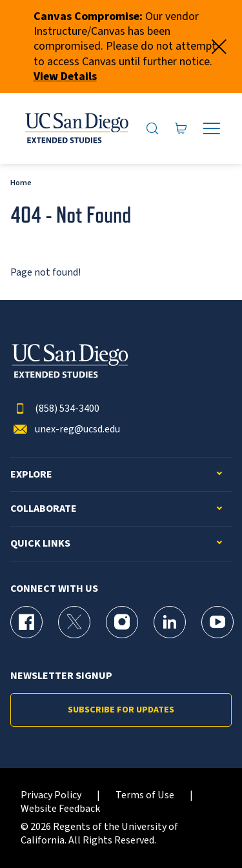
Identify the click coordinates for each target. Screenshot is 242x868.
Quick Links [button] (40, 544)
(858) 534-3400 (55, 409)
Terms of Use (145, 795)
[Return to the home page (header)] (76, 128)
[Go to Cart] (181, 129)
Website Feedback (60, 809)
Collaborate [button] (44, 509)
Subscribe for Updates (121, 710)
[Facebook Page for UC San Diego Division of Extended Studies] (26, 622)
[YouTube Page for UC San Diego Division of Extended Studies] (217, 622)
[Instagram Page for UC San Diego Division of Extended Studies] (122, 622)
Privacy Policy (51, 795)
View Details (65, 76)
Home (21, 183)
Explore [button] (31, 475)
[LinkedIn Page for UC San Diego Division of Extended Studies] (170, 622)
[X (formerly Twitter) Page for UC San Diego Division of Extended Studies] (74, 622)
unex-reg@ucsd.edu (65, 429)
